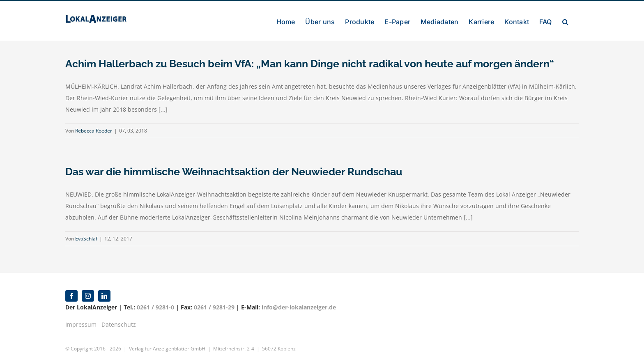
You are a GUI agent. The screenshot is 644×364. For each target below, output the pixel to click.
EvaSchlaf (86, 239)
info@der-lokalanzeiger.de (299, 307)
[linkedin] (104, 296)
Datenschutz (119, 324)
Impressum (81, 324)
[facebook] (71, 296)
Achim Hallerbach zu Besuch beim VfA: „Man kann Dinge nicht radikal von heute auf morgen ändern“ (310, 64)
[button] (565, 21)
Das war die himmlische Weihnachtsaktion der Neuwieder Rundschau (234, 172)
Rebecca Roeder (94, 131)
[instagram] (88, 296)
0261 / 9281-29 (214, 307)
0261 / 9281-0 (155, 307)
